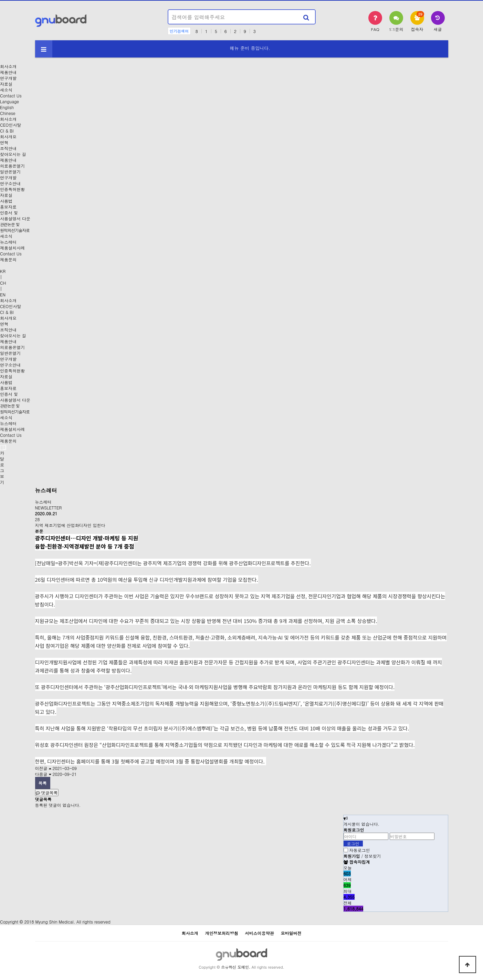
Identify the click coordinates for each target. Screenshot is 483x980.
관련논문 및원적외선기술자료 (15, 227)
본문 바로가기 (0, 0)
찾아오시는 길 (13, 154)
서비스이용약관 (260, 933)
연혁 (4, 142)
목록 (43, 783)
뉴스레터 (8, 242)
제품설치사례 (12, 248)
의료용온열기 (12, 166)
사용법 (6, 201)
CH (3, 283)
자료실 (6, 84)
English (7, 107)
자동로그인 (360, 850)
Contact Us (11, 96)
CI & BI (7, 131)
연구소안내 (10, 183)
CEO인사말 (10, 125)
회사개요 (8, 136)
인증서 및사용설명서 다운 (15, 215)
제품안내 (8, 72)
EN (3, 294)
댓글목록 (47, 793)
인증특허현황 (12, 189)
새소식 (6, 90)
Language (9, 101)
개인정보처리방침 (221, 933)
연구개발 (8, 78)
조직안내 (8, 148)
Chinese (8, 113)
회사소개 (8, 66)
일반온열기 (10, 172)
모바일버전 (291, 933)
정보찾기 (373, 856)
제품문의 (8, 259)
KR (3, 271)
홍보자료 (8, 207)
